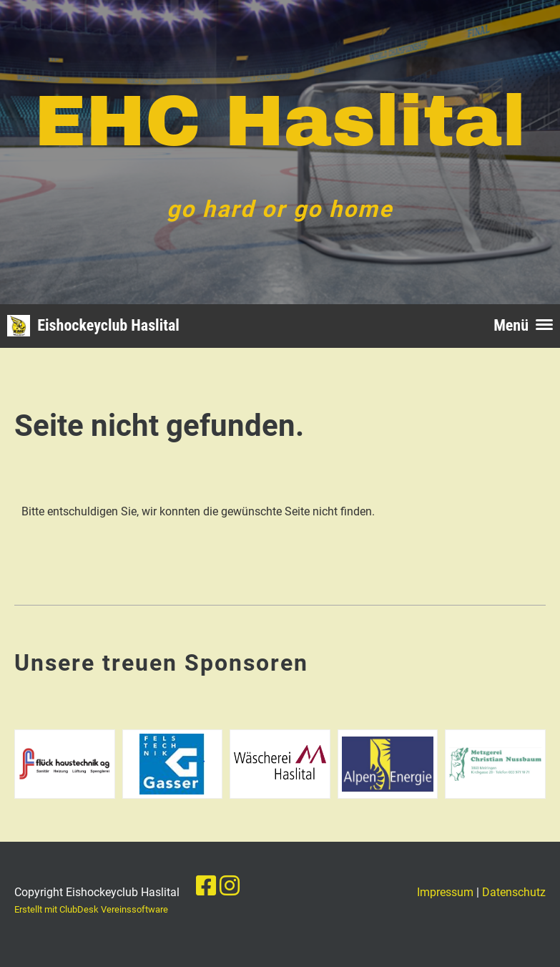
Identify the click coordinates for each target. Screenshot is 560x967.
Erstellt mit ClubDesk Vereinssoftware (91, 909)
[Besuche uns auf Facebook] (206, 886)
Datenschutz (514, 892)
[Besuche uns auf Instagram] (230, 886)
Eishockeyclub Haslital (108, 325)
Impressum (445, 892)
